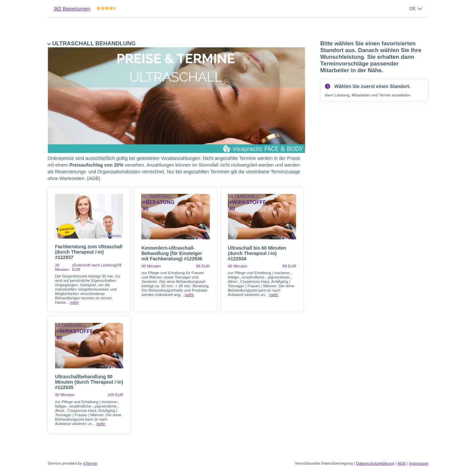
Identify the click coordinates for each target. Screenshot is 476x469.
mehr (74, 302)
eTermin (90, 463)
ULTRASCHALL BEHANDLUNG (176, 111)
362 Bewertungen (72, 9)
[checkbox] (89, 249)
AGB (402, 463)
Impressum (419, 463)
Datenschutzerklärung (375, 463)
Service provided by (73, 463)
